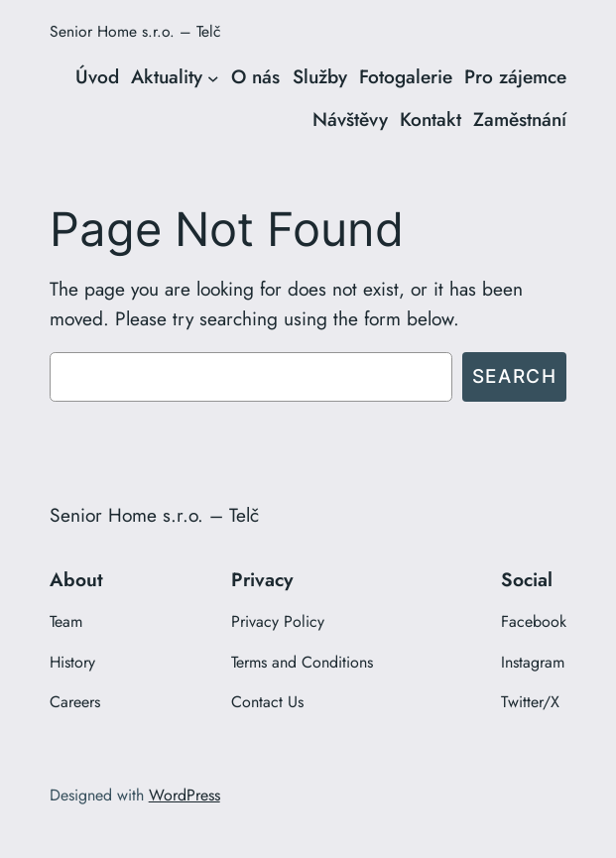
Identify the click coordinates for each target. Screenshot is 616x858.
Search (515, 376)
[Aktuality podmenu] (213, 78)
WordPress (185, 795)
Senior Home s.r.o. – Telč (135, 31)
